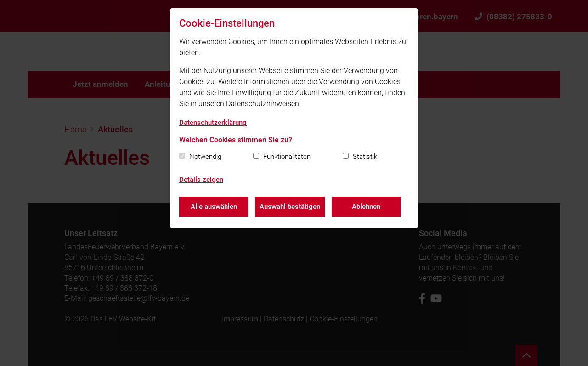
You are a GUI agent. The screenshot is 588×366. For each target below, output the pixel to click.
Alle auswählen (214, 207)
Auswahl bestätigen (290, 207)
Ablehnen (366, 207)
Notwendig (205, 157)
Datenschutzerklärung (213, 123)
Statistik (365, 157)
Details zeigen (201, 180)
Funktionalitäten (287, 157)
